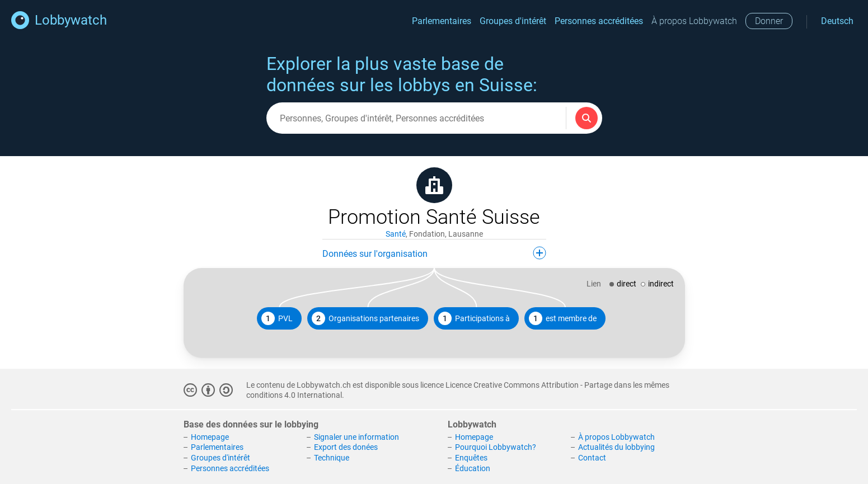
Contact (592, 458)
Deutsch (837, 21)
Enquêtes (471, 458)
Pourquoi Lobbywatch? (496, 447)
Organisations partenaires (365, 318)
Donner (769, 21)
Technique (332, 458)
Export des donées (346, 447)
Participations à (474, 318)
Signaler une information (356, 437)
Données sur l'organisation (434, 253)
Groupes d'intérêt (513, 21)
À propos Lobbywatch (694, 21)
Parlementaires (442, 21)
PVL (277, 318)
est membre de (563, 318)
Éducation (473, 468)
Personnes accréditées (599, 21)
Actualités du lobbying (616, 447)
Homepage (210, 437)
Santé (396, 234)
